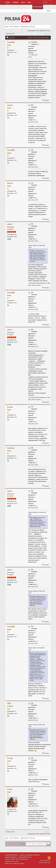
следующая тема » (45, 31)
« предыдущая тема (33, 31)
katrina (10, 105)
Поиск (23, 2)
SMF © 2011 (15, 859)
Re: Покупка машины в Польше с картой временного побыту (33, 111)
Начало (8, 2)
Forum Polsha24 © (45, 860)
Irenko (10, 789)
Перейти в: (23, 844)
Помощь (16, 2)
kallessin (11, 448)
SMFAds (7, 861)
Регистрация (38, 7)
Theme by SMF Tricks (44, 863)
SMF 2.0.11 (8, 859)
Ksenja (10, 407)
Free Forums (15, 861)
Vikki (9, 703)
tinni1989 (11, 42)
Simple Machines (24, 859)
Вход (29, 2)
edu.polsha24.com (25, 857)
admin (10, 224)
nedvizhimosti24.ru (12, 855)
